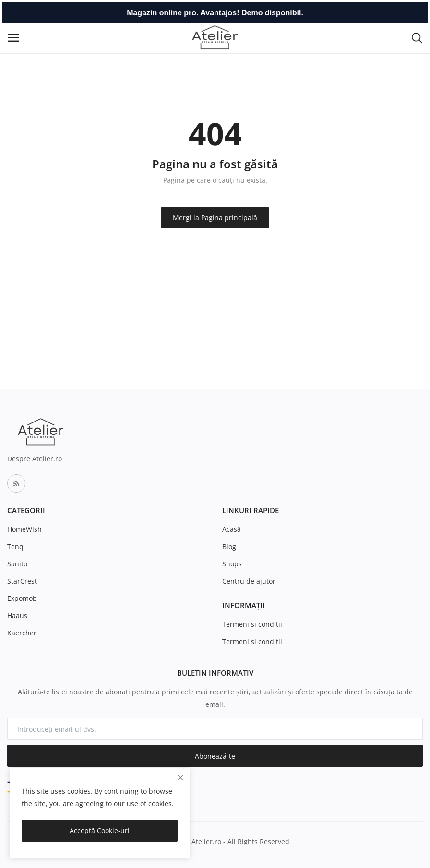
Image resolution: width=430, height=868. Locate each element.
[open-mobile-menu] (13, 38)
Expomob (22, 598)
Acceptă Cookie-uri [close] (100, 830)
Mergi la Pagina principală (215, 217)
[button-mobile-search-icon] (417, 37)
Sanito (17, 564)
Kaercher (22, 633)
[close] (180, 778)
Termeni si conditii (252, 624)
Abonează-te (215, 756)
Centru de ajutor (249, 581)
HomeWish (24, 529)
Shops (232, 564)
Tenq (15, 546)
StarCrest (22, 581)
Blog (229, 546)
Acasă (232, 529)
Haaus (17, 616)
